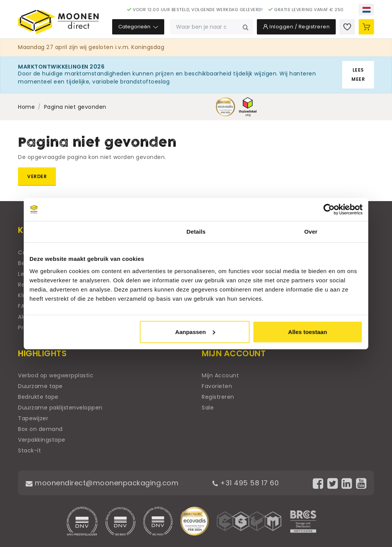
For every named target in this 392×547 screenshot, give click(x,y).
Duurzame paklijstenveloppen (60, 408)
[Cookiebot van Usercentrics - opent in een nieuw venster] (329, 210)
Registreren (218, 397)
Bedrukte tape (38, 397)
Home (26, 107)
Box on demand (40, 429)
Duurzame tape (40, 386)
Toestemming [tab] (81, 232)
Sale (208, 408)
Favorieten (217, 386)
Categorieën (138, 27)
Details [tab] (196, 232)
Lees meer (358, 75)
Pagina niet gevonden (75, 107)
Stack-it (29, 450)
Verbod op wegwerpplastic (56, 375)
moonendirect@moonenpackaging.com (102, 483)
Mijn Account (220, 375)
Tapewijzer (33, 418)
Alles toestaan (308, 332)
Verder (37, 176)
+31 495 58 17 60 (246, 483)
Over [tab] (311, 232)
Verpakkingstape (42, 440)
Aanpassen (195, 332)
